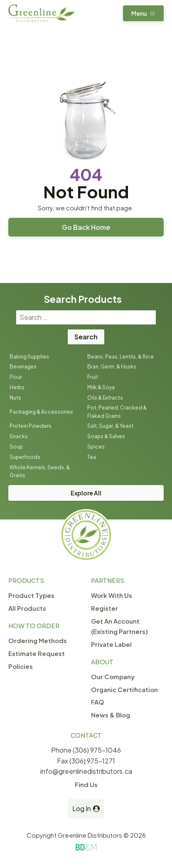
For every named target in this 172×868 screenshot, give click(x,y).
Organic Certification (124, 689)
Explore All (86, 493)
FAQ (98, 702)
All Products (27, 608)
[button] (143, 13)
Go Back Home (86, 227)
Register (104, 608)
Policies (21, 666)
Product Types (31, 595)
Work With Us (112, 595)
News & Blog (111, 715)
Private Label (111, 644)
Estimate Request (37, 653)
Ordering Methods (38, 640)
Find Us (86, 784)
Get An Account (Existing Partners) (119, 626)
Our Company (113, 677)
